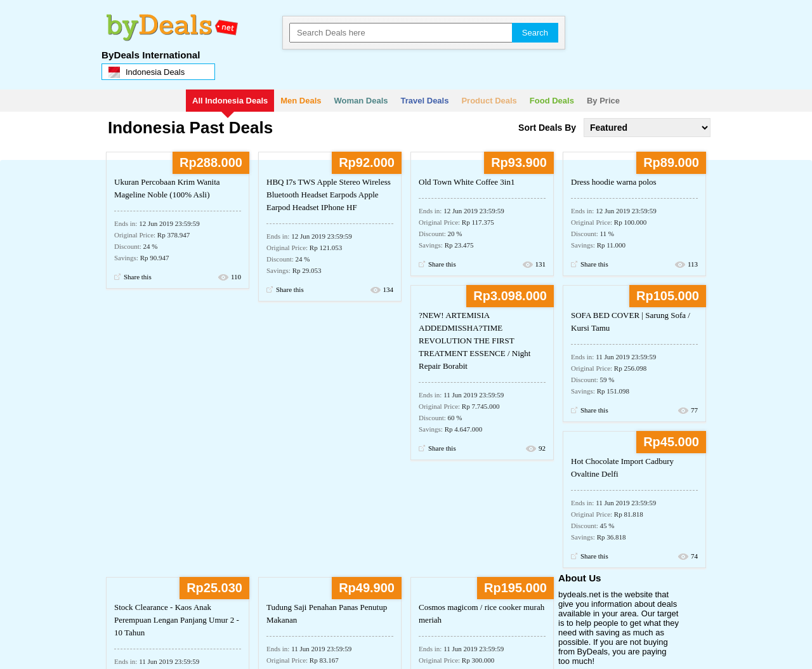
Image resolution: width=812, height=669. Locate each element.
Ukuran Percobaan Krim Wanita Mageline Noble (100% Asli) (167, 188)
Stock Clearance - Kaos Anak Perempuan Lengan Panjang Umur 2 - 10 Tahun (177, 620)
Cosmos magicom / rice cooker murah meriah (481, 613)
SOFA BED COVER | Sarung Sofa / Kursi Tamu (631, 321)
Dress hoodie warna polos (614, 182)
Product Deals (489, 101)
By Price (603, 101)
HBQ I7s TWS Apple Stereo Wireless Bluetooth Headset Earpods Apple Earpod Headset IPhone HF (329, 195)
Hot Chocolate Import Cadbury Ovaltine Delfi (622, 467)
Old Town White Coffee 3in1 (467, 182)
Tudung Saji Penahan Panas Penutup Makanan (327, 613)
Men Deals (301, 101)
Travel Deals (425, 101)
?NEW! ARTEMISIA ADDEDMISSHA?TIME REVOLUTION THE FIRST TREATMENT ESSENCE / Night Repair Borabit (475, 341)
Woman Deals (361, 101)
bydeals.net (169, 23)
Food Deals (552, 101)
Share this (138, 277)
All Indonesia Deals (230, 101)
